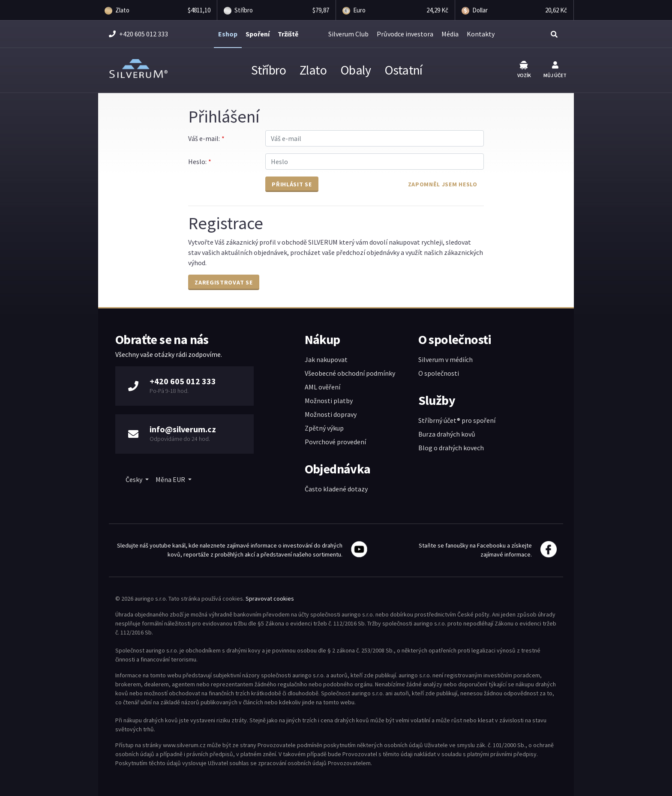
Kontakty (481, 34)
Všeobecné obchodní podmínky (350, 373)
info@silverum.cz (183, 429)
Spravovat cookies (270, 598)
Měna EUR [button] (171, 479)
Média (450, 34)
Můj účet (555, 70)
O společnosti (439, 373)
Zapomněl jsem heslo (443, 184)
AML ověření (322, 387)
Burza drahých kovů (447, 434)
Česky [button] (135, 479)
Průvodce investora (405, 34)
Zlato (313, 70)
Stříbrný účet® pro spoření (457, 420)
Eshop (228, 34)
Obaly (355, 70)
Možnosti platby (329, 401)
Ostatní (403, 70)
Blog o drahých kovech (451, 448)
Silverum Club (348, 34)
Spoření (258, 34)
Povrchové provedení (335, 442)
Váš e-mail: (204, 138)
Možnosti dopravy (331, 414)
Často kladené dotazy (336, 489)
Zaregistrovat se (223, 282)
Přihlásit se (292, 184)
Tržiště (288, 34)
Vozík (524, 70)
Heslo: (197, 162)
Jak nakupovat (326, 359)
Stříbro (268, 70)
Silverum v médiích (445, 359)
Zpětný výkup (324, 428)
